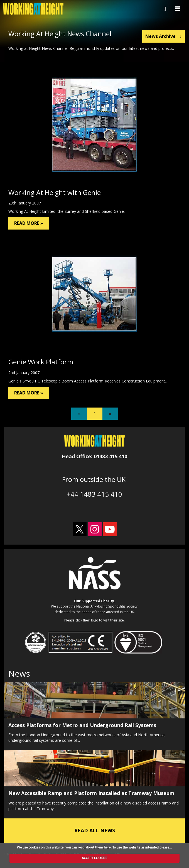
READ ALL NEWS (95, 830)
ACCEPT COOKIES (94, 858)
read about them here (94, 847)
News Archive (164, 36)
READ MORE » (29, 223)
